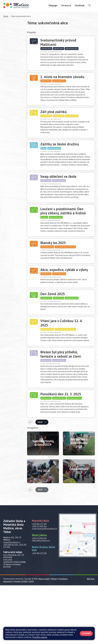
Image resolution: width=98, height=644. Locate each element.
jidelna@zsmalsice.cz (42, 599)
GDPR (31, 640)
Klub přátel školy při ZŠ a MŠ (66, 278)
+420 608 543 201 (11, 603)
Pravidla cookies (40, 637)
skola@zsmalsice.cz (12, 601)
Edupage (53, 5)
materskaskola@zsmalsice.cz (45, 587)
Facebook (80, 5)
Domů (6, 16)
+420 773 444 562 (40, 585)
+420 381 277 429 (40, 582)
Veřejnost (44, 243)
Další (42, 481)
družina (44, 163)
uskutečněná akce (72, 49)
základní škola (59, 49)
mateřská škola (46, 49)
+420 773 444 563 (40, 597)
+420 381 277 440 (14, 604)
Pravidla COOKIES (21, 640)
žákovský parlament (74, 452)
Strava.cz (66, 5)
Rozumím (86, 633)
